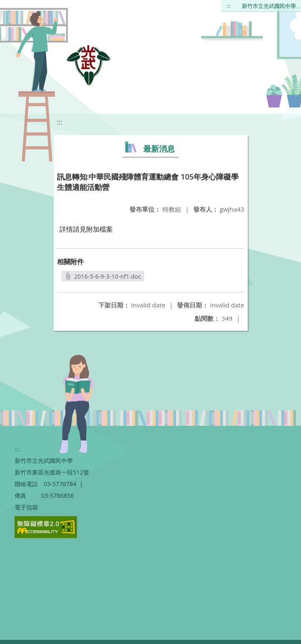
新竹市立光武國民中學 (269, 6)
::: (229, 6)
